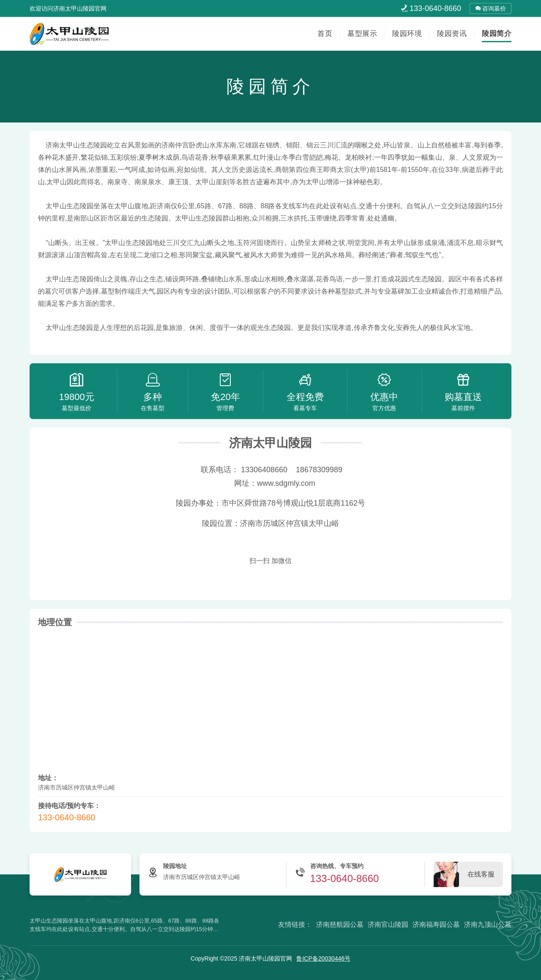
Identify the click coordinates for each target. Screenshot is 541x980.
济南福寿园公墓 (436, 924)
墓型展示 (362, 34)
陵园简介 (497, 34)
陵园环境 (407, 34)
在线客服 (481, 874)
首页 (325, 34)
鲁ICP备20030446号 (323, 958)
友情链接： (295, 924)
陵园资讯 (452, 34)
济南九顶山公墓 (488, 924)
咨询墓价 (490, 8)
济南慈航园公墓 (340, 924)
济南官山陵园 (388, 924)
